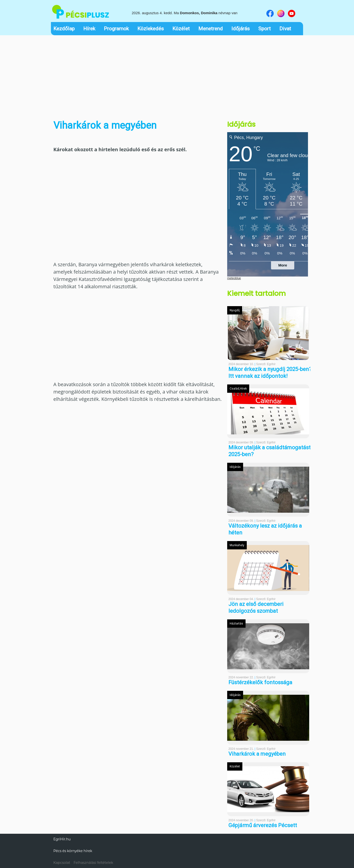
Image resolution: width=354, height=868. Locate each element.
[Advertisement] (177, 74)
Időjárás (241, 29)
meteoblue (234, 278)
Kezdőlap (64, 29)
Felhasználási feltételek (93, 863)
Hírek (89, 29)
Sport (265, 29)
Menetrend (211, 29)
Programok (116, 29)
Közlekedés (151, 29)
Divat (285, 29)
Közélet (181, 29)
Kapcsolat (62, 863)
